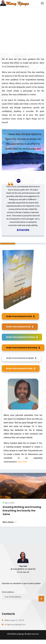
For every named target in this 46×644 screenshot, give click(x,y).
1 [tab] (8, 244)
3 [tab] (38, 244)
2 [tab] (23, 244)
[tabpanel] (23, 210)
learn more (22, 462)
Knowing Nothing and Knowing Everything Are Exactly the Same (22, 511)
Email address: (8, 592)
